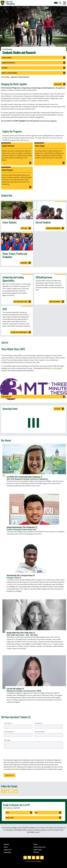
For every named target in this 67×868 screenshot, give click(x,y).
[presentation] (17, 754)
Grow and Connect (55, 302)
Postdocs (5, 68)
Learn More (24, 263)
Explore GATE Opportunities (19, 332)
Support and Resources (53, 228)
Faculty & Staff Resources (10, 73)
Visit (36, 813)
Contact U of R (8, 850)
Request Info (10, 818)
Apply (8, 813)
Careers (6, 847)
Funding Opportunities (8, 63)
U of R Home (5, 77)
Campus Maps (7, 852)
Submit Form (10, 775)
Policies (36, 844)
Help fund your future (20, 302)
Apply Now (24, 228)
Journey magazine (50, 121)
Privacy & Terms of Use (40, 847)
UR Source (36, 852)
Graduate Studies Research (20, 77)
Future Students (7, 58)
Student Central (38, 850)
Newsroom (6, 844)
